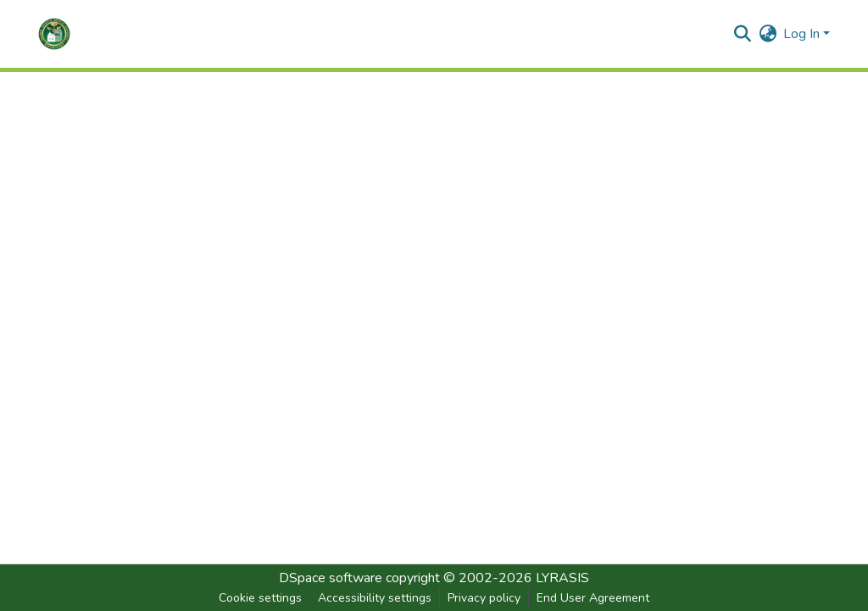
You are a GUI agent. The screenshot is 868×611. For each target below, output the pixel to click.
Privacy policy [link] (484, 598)
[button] (54, 34)
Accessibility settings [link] (375, 598)
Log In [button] (803, 34)
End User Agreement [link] (593, 598)
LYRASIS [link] (562, 578)
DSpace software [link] (331, 578)
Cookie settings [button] (260, 598)
